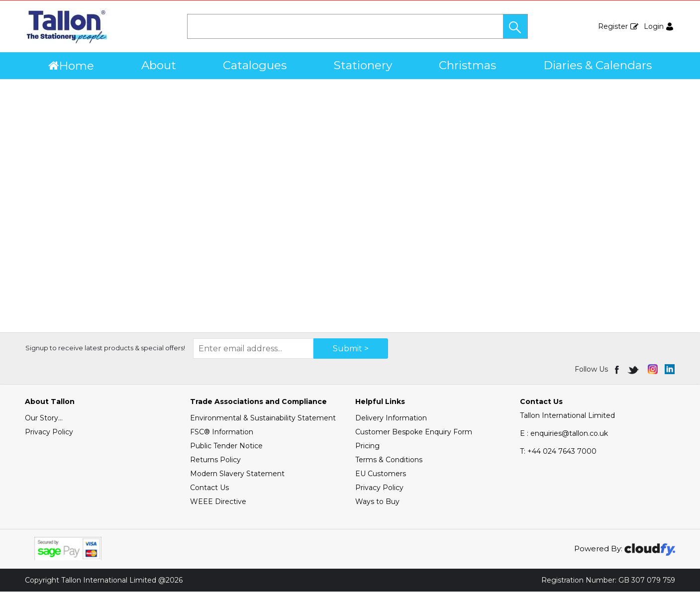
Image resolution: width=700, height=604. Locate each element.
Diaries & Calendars (598, 65)
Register (613, 26)
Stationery (363, 65)
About (159, 65)
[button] (515, 26)
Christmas (467, 65)
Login (654, 26)
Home (71, 66)
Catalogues (255, 65)
